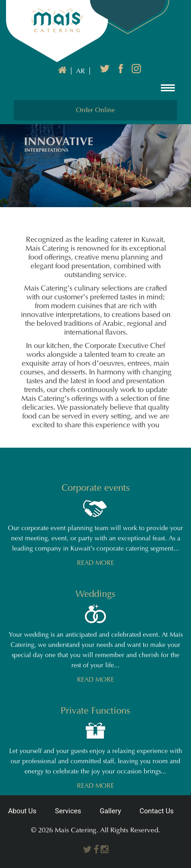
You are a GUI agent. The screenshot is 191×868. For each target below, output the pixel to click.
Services (68, 811)
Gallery (110, 811)
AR (80, 71)
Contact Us (157, 811)
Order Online (95, 110)
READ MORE (95, 563)
